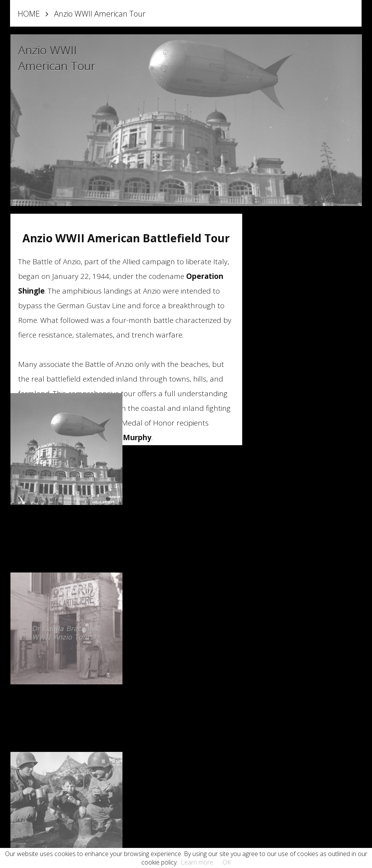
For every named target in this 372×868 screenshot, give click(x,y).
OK (227, 862)
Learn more (197, 862)
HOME (29, 14)
